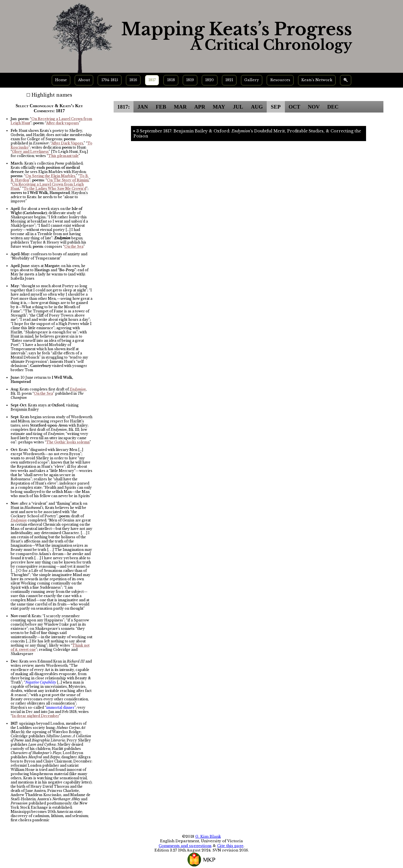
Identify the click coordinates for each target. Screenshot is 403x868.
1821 (229, 80)
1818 (171, 80)
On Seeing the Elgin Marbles (50, 176)
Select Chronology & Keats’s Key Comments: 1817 (49, 108)
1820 (209, 80)
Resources (280, 80)
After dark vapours (63, 123)
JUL (238, 107)
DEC (333, 107)
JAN (143, 107)
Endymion (78, 389)
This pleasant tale (63, 156)
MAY (219, 107)
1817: (124, 107)
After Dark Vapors (67, 143)
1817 (152, 80)
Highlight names (52, 95)
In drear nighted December (36, 716)
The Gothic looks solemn (68, 442)
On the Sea (74, 246)
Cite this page (230, 846)
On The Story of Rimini (68, 180)
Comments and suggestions (185, 846)
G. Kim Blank (208, 837)
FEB (161, 107)
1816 (133, 80)
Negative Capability (41, 682)
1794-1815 (110, 80)
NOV (314, 107)
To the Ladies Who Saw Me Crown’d (55, 189)
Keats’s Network (317, 80)
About (84, 80)
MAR (180, 107)
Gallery (252, 80)
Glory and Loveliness (30, 152)
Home (61, 80)
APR (200, 107)
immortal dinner (60, 707)
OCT (294, 107)
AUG (257, 107)
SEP (276, 107)
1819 (190, 80)
